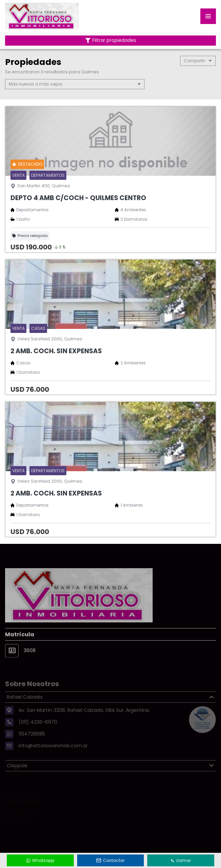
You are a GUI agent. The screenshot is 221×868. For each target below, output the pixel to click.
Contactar (111, 860)
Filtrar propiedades (111, 40)
